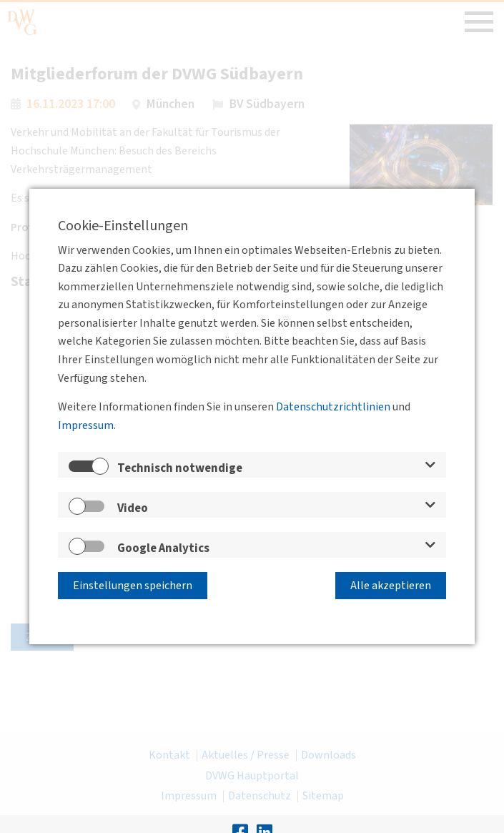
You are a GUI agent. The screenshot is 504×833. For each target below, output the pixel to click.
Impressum (86, 425)
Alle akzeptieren (391, 586)
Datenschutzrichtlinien (333, 407)
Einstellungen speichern (133, 586)
